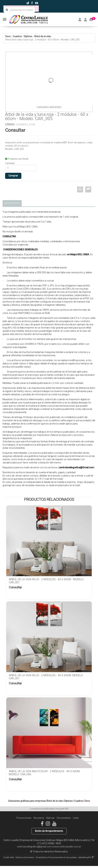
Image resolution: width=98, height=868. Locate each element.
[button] (28, 3)
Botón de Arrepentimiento (49, 831)
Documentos (64, 818)
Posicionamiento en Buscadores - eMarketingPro (70, 857)
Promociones (24, 818)
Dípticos (28, 36)
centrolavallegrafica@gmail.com (34, 847)
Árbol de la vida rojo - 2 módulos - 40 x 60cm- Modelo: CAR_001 (46, 677)
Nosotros (39, 818)
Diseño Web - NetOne (13, 857)
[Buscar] (7, 10)
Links (76, 818)
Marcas (50, 818)
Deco (8, 36)
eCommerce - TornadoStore (35, 857)
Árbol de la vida (42, 36)
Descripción (12, 203)
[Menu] (5, 19)
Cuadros (17, 36)
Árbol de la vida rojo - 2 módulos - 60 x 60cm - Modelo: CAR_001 (46, 581)
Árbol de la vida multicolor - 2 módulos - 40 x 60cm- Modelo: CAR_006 (45, 773)
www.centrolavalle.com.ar (67, 847)
